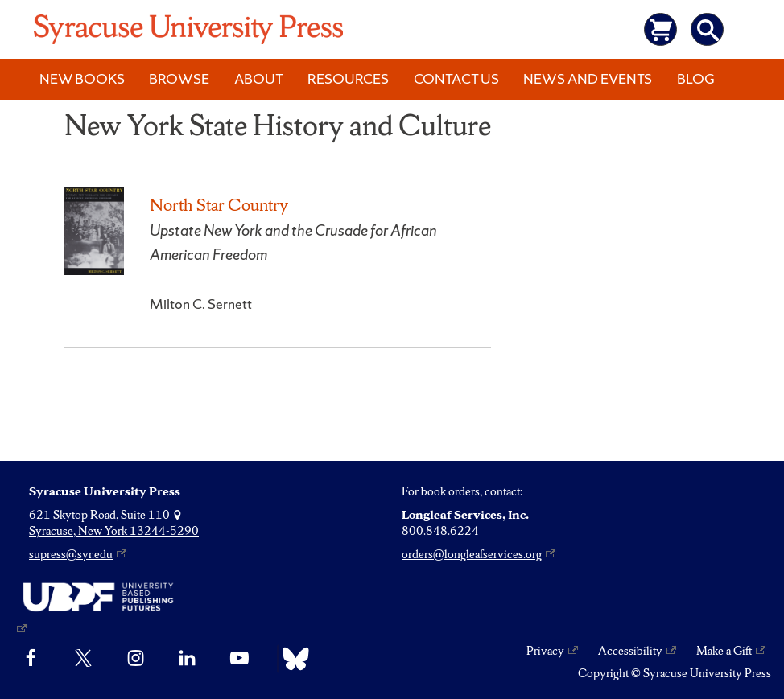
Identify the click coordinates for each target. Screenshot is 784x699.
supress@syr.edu (71, 554)
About (259, 78)
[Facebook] (31, 659)
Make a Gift (724, 651)
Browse (179, 78)
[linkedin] (187, 659)
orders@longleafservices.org (472, 554)
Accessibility (630, 651)
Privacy (545, 651)
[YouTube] (239, 659)
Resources (348, 78)
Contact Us (456, 78)
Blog (696, 78)
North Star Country (219, 205)
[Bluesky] (292, 659)
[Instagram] (136, 659)
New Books (82, 78)
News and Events (588, 78)
